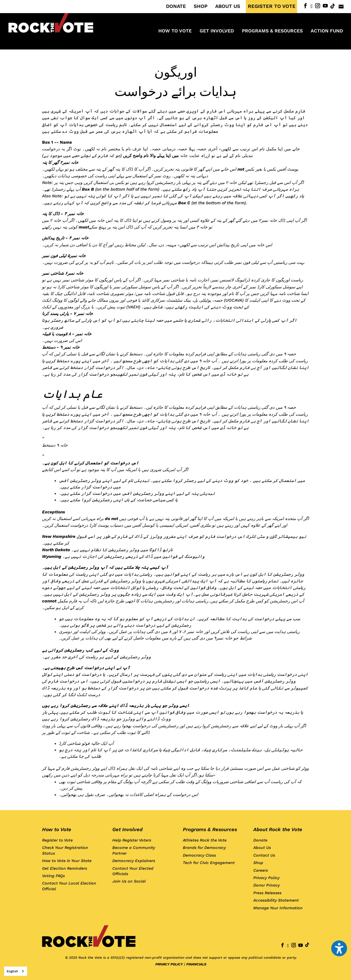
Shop (258, 863)
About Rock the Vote (278, 829)
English (12, 971)
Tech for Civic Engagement (209, 863)
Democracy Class (199, 855)
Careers (261, 870)
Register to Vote (57, 840)
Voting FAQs (53, 876)
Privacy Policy (266, 878)
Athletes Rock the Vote (205, 840)
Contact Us (264, 855)
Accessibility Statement (276, 900)
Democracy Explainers (134, 861)
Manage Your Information (278, 908)
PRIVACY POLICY (169, 964)
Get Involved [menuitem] (217, 31)
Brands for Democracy (204, 848)
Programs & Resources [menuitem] (272, 31)
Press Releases (267, 893)
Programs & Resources (210, 829)
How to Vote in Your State (67, 861)
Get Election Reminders (65, 868)
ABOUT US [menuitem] (228, 6)
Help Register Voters (132, 840)
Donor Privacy (267, 885)
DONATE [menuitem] (176, 6)
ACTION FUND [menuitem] (327, 31)
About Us (262, 848)
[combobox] (16, 971)
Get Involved (127, 829)
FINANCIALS (196, 964)
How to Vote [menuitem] (175, 31)
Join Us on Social (129, 881)
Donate (260, 840)
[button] (339, 948)
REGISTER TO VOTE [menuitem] (272, 6)
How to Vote (57, 829)
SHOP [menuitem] (201, 6)
